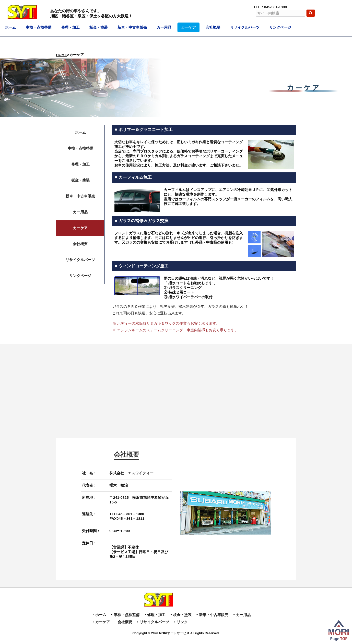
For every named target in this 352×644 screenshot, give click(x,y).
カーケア (103, 622)
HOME (62, 55)
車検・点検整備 (127, 615)
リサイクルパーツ (154, 622)
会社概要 (125, 622)
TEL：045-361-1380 (270, 7)
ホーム (101, 615)
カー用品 (243, 615)
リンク (182, 622)
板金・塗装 (182, 615)
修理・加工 (156, 615)
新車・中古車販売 (214, 615)
